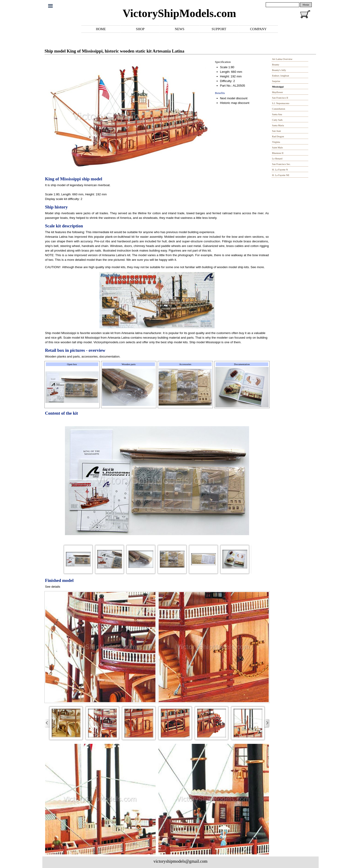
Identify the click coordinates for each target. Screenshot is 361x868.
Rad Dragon (278, 136)
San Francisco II (280, 98)
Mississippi (278, 87)
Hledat (306, 5)
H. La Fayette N (280, 170)
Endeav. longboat (281, 76)
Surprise (276, 81)
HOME (101, 29)
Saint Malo (278, 148)
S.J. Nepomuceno (281, 103)
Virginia (276, 142)
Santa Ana (277, 114)
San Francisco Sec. (281, 164)
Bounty (276, 65)
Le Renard (277, 159)
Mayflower (278, 92)
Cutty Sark (277, 120)
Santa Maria (278, 125)
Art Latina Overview (282, 59)
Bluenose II (278, 153)
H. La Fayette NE (281, 175)
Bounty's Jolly (279, 70)
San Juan (277, 131)
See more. (258, 267)
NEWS (180, 29)
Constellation (279, 109)
